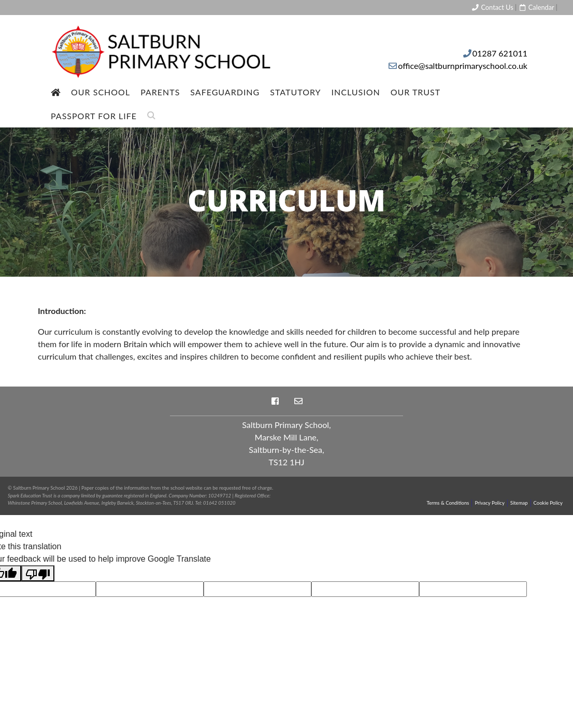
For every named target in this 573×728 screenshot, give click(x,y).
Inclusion (356, 92)
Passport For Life (94, 116)
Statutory (295, 92)
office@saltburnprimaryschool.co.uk (463, 66)
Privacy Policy (489, 503)
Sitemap (519, 503)
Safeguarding (225, 92)
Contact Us (492, 7)
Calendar (536, 7)
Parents (160, 92)
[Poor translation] (38, 573)
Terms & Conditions (448, 503)
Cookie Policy (548, 503)
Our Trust (416, 92)
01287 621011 (500, 53)
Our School (101, 92)
